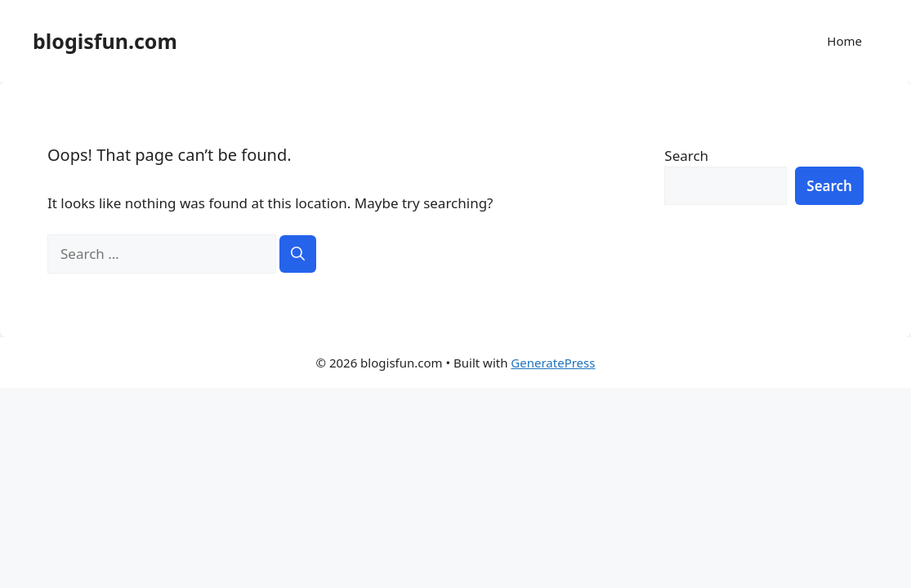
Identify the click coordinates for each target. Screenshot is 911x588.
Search (686, 156)
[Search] (298, 254)
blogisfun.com (105, 41)
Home (844, 41)
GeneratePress (553, 363)
